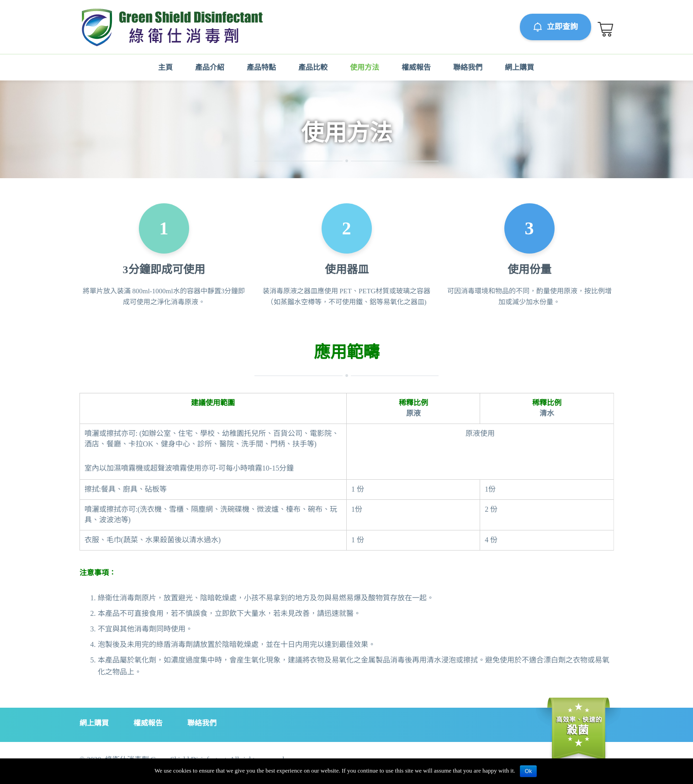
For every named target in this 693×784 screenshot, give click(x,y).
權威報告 (416, 67)
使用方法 (365, 67)
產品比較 (313, 67)
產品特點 (261, 67)
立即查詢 (556, 27)
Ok (528, 771)
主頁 (165, 67)
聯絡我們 (468, 67)
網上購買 (519, 67)
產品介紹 (210, 67)
